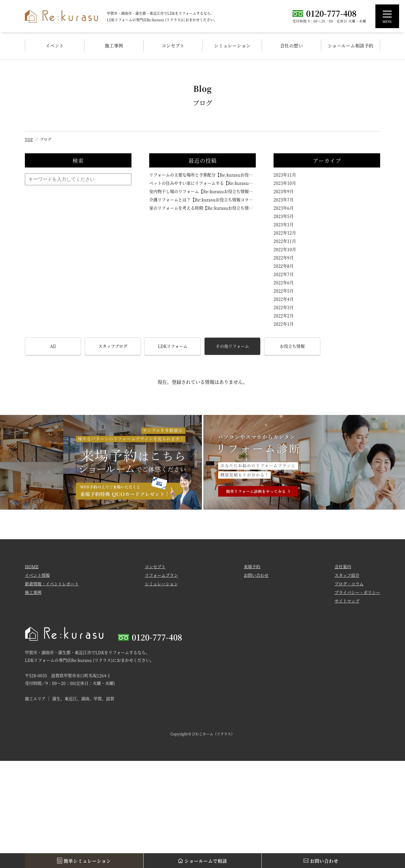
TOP (29, 139)
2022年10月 (285, 249)
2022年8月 (284, 266)
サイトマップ (347, 601)
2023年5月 (284, 216)
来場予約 (252, 567)
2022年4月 (284, 299)
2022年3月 (284, 307)
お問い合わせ (256, 575)
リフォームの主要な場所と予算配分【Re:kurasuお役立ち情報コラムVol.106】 (202, 175)
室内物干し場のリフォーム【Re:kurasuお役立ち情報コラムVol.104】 (202, 191)
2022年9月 (284, 257)
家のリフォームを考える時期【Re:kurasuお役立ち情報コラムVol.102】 (202, 208)
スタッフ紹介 (347, 575)
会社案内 (343, 567)
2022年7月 (284, 274)
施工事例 (114, 45)
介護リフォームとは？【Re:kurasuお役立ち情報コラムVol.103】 (202, 199)
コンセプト (173, 45)
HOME (32, 567)
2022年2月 (284, 315)
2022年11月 (285, 241)
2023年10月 (285, 183)
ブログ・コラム (349, 584)
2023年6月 (284, 208)
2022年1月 (284, 324)
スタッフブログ (113, 346)
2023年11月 (285, 175)
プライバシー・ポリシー (357, 592)
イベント (55, 45)
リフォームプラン (161, 575)
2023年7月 (284, 199)
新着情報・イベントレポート (52, 584)
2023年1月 (284, 224)
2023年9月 (284, 191)
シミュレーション (232, 45)
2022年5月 (284, 291)
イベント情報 (37, 575)
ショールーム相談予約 (351, 45)
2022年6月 (284, 282)
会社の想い (292, 45)
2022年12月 (285, 233)
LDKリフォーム (173, 346)
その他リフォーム (232, 346)
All (53, 346)
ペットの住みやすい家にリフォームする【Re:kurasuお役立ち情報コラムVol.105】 (202, 183)
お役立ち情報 (292, 346)
